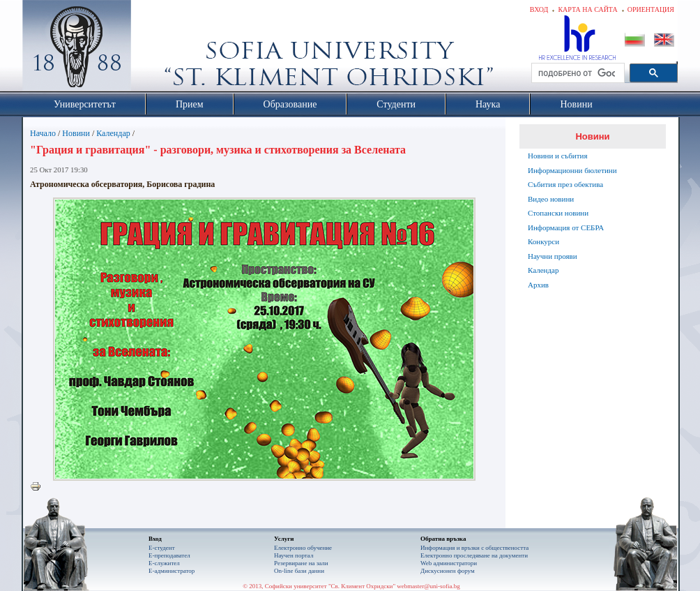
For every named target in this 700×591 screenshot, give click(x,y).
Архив (538, 285)
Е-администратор (172, 571)
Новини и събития (558, 156)
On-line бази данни (299, 571)
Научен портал (294, 555)
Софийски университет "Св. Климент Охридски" (155, 49)
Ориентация (651, 9)
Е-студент (162, 548)
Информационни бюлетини (572, 170)
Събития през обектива (565, 184)
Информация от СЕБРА (566, 227)
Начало (43, 133)
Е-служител (164, 563)
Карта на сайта (587, 9)
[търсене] (577, 73)
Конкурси (543, 241)
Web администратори (449, 563)
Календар (113, 133)
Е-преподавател (169, 555)
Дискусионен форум (448, 571)
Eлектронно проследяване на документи (474, 555)
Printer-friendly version (39, 487)
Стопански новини (558, 213)
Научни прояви (553, 256)
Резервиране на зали (301, 563)
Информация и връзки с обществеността (474, 548)
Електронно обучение (303, 548)
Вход (539, 9)
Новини (76, 133)
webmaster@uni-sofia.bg (428, 586)
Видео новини (551, 199)
